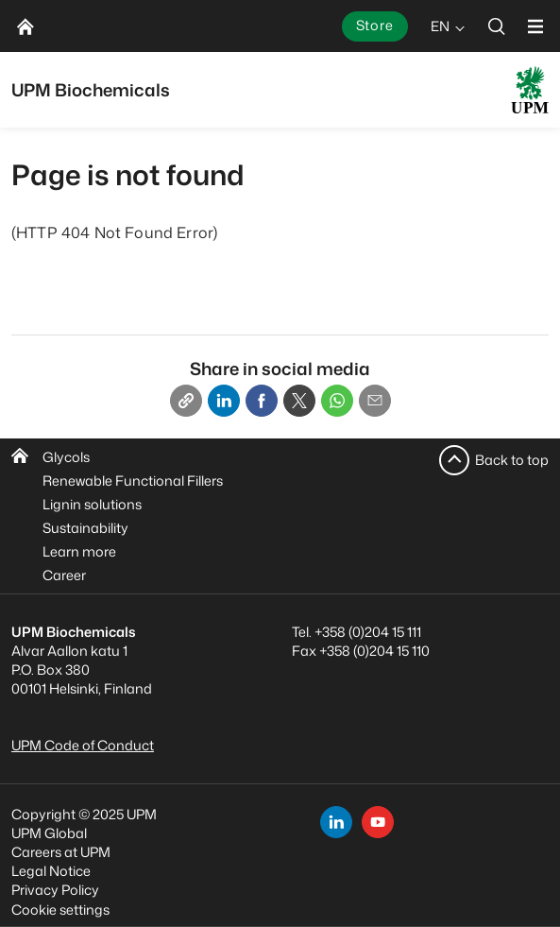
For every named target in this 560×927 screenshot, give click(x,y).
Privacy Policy (55, 890)
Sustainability (85, 528)
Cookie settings (60, 910)
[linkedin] (336, 822)
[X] (299, 401)
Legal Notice (51, 871)
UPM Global (49, 833)
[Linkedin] (224, 401)
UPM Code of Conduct (83, 745)
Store (375, 25)
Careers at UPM (61, 852)
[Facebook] (262, 401)
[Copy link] (186, 401)
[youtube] (378, 822)
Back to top (512, 460)
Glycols (66, 457)
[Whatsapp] (337, 401)
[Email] (375, 401)
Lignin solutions (92, 504)
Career (64, 575)
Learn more (79, 551)
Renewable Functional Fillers (133, 481)
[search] (497, 26)
